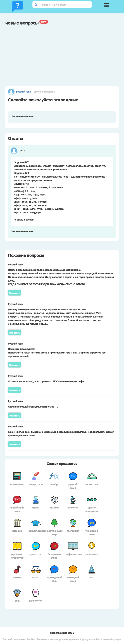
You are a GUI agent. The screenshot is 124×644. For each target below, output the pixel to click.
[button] (107, 4)
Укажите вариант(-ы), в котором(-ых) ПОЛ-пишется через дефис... (47, 381)
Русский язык (24, 91)
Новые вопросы (22, 23)
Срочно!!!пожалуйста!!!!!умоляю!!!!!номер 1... (33, 406)
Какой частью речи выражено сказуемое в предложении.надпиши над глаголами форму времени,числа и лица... (61, 433)
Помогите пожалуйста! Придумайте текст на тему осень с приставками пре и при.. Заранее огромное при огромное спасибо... (57, 352)
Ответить (15, 293)
